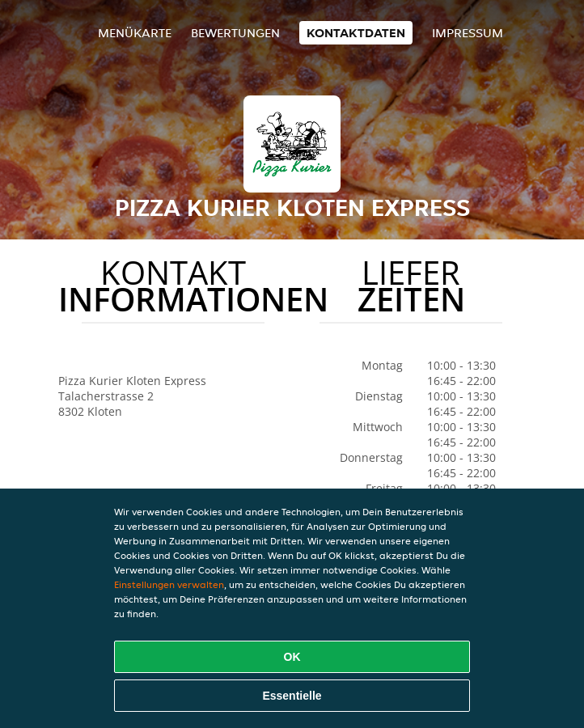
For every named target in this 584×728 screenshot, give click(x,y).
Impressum (468, 33)
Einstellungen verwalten (169, 584)
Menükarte (135, 33)
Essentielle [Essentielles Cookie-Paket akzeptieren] (292, 696)
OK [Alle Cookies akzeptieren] (292, 657)
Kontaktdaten (356, 33)
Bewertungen (235, 33)
